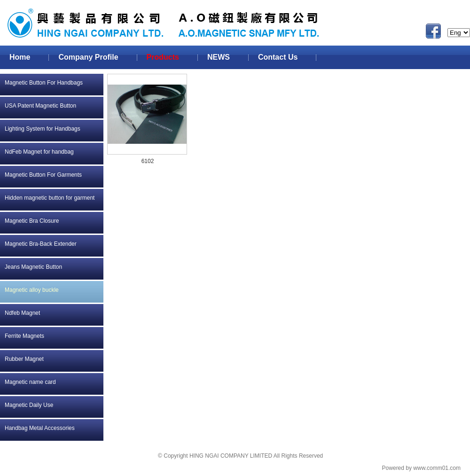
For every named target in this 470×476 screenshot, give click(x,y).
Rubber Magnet (24, 359)
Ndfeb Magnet (22, 313)
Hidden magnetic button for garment (50, 198)
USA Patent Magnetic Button (40, 106)
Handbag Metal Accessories (40, 428)
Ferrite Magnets (24, 336)
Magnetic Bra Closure (32, 221)
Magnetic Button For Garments (43, 175)
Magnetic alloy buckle (32, 290)
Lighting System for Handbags (43, 129)
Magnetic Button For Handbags (44, 83)
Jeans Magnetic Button (33, 267)
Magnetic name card (30, 382)
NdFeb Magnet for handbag (39, 152)
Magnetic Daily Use (29, 405)
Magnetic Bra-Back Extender (41, 244)
